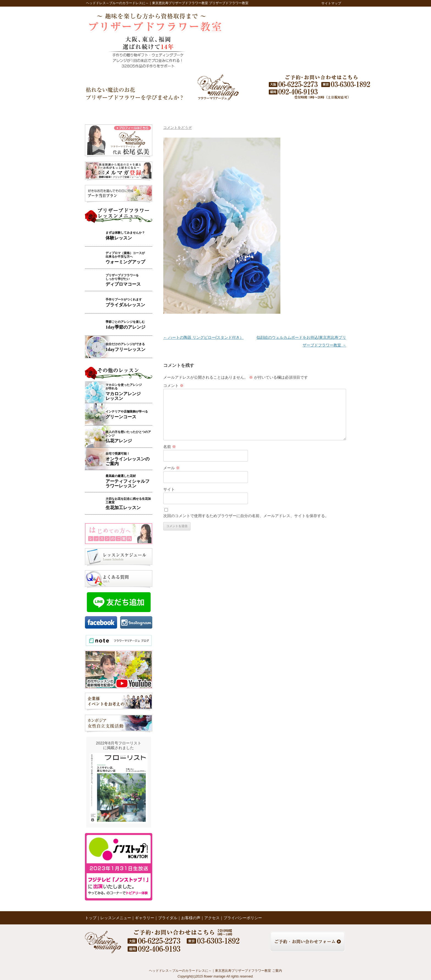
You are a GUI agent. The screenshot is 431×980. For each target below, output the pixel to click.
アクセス (305, 110)
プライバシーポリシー (243, 918)
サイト (169, 489)
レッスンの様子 (252, 110)
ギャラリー (171, 110)
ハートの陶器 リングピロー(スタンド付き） (203, 337)
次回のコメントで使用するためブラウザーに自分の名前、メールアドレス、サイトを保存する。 (246, 516)
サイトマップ (331, 3)
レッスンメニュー (137, 110)
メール (172, 468)
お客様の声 (224, 110)
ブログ (279, 110)
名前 (170, 447)
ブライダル (198, 110)
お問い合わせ (332, 110)
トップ (100, 110)
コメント (173, 386)
